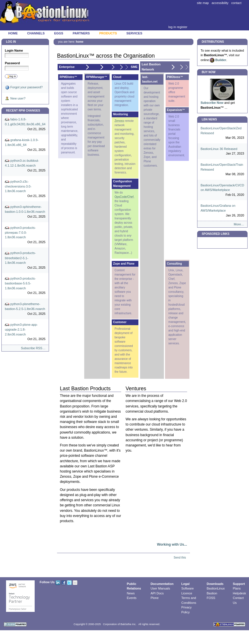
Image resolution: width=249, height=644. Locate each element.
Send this (180, 558)
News (131, 593)
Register (182, 27)
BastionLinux (216, 588)
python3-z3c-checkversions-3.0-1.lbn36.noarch (25, 189)
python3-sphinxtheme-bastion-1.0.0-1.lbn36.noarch (25, 212)
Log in (172, 27)
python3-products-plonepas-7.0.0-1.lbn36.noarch (25, 235)
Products (108, 33)
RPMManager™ (97, 77)
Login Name (14, 50)
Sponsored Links (216, 234)
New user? (15, 99)
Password (12, 63)
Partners (81, 33)
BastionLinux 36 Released (222, 152)
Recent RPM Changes (23, 111)
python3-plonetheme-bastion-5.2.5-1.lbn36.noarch (25, 309)
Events (132, 598)
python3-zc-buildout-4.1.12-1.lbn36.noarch (25, 166)
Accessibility (220, 3)
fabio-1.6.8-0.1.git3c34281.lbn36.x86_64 (25, 124)
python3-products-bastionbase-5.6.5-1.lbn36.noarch (25, 286)
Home (13, 33)
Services (134, 33)
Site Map (203, 3)
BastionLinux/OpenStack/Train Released (222, 170)
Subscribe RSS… (33, 348)
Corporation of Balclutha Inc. (120, 624)
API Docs (157, 593)
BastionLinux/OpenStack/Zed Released (222, 133)
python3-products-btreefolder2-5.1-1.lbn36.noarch (25, 261)
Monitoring (121, 114)
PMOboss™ (175, 77)
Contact (236, 3)
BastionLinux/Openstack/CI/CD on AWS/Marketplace (222, 190)
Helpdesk (240, 593)
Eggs (59, 33)
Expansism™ (176, 110)
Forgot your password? (24, 87)
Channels (36, 33)
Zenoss (119, 121)
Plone (154, 598)
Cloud (117, 77)
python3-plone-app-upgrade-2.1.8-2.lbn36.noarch (25, 332)
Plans (237, 588)
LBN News (209, 119)
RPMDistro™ (68, 77)
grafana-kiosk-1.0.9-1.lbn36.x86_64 (25, 145)
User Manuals (160, 588)
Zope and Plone (124, 264)
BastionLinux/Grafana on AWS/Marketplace (222, 211)
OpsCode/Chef (124, 197)
